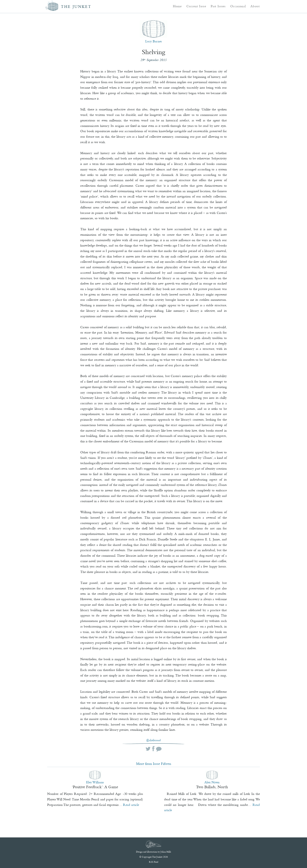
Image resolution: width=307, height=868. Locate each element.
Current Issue (196, 6)
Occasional (238, 6)
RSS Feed (154, 862)
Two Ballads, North (212, 787)
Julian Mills (166, 852)
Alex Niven (212, 782)
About (255, 6)
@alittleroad (153, 740)
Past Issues (218, 6)
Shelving (153, 52)
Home (177, 6)
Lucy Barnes (153, 41)
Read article (131, 805)
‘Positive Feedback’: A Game (95, 787)
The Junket (76, 7)
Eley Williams (95, 782)
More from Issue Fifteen (154, 764)
